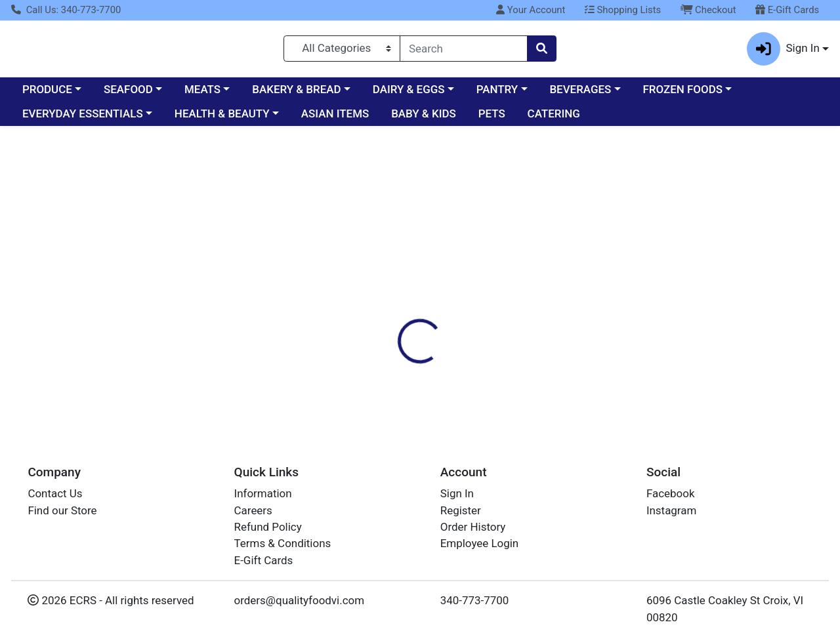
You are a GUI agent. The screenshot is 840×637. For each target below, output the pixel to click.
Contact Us (55, 494)
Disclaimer (511, 245)
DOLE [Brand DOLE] (503, 341)
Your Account (531, 10)
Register (461, 510)
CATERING (554, 119)
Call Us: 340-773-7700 (66, 10)
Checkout (708, 10)
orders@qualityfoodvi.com (299, 601)
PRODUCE (47, 94)
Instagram (671, 510)
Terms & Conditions (283, 544)
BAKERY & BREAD (296, 94)
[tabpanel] (595, 324)
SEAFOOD (128, 94)
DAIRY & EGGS (409, 94)
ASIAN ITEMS (335, 119)
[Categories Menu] (342, 51)
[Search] (464, 51)
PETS (492, 119)
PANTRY (497, 94)
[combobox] (464, 51)
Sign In (457, 494)
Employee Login (479, 544)
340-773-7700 (475, 601)
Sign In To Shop (712, 195)
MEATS (202, 94)
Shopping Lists (623, 10)
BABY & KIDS (424, 119)
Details (387, 245)
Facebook (671, 494)
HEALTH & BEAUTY (222, 119)
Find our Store (62, 510)
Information (263, 494)
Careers (253, 510)
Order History (473, 527)
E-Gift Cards (787, 10)
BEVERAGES (580, 94)
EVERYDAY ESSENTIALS (83, 119)
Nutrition (445, 245)
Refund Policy (268, 527)
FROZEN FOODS (683, 94)
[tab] (387, 245)
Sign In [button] (783, 51)
